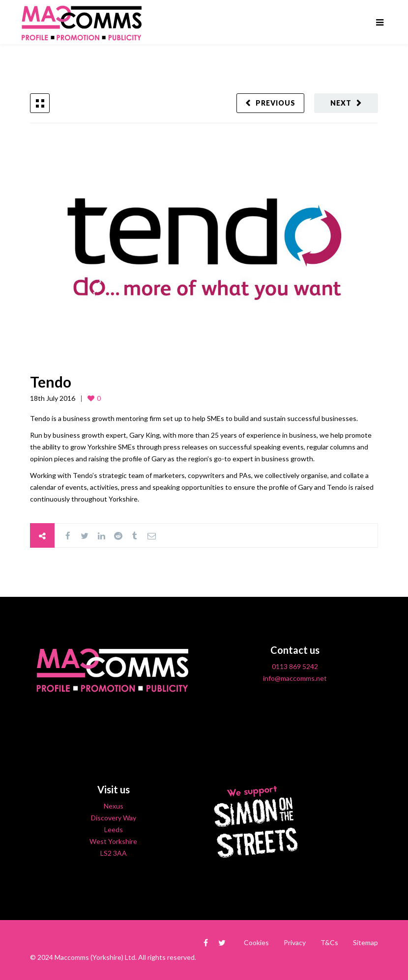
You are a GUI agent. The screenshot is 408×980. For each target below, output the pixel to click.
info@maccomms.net (295, 678)
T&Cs (329, 942)
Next (341, 103)
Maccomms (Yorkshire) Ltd (95, 957)
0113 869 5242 (295, 666)
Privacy (295, 942)
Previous (276, 103)
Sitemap (365, 942)
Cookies (256, 942)
